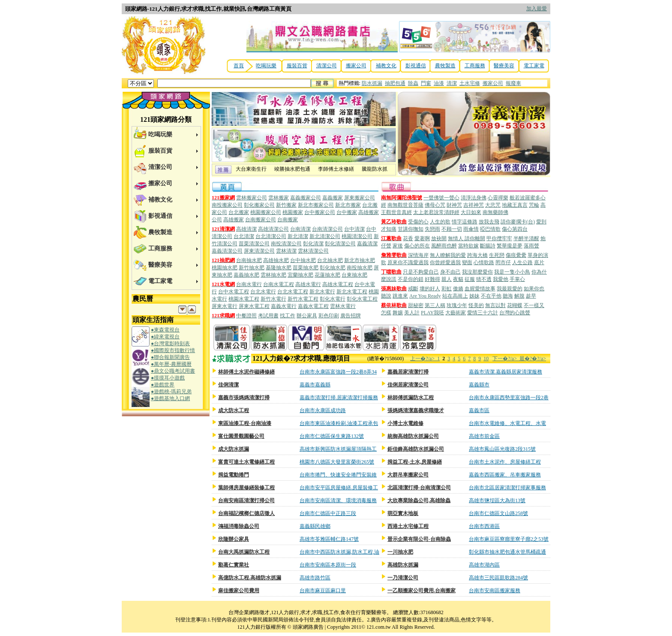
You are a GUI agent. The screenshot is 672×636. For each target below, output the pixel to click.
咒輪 (534, 205)
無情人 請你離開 (466, 238)
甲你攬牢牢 (499, 238)
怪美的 (476, 305)
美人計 (412, 313)
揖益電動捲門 (234, 475)
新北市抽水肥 (360, 260)
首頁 (239, 66)
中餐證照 (246, 316)
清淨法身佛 (474, 198)
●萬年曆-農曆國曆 (171, 364)
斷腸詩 (488, 246)
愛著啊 (422, 238)
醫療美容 (504, 66)
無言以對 (495, 305)
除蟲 (413, 83)
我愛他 (501, 279)
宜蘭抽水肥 (300, 275)
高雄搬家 (234, 220)
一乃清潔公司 (403, 578)
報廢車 (513, 83)
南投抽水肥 (360, 268)
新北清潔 (298, 236)
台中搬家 (347, 212)
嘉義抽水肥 (246, 275)
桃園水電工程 (244, 299)
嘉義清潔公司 (227, 251)
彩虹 (447, 289)
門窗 (426, 83)
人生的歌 (440, 222)
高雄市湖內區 (484, 565)
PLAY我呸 (432, 313)
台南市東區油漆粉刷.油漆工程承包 (339, 423)
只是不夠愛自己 (421, 272)
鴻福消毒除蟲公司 (239, 526)
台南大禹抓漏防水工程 (244, 552)
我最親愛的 (510, 289)
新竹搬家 (286, 205)
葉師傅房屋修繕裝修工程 (246, 488)
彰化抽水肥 (333, 268)
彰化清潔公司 (340, 244)
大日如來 (471, 212)
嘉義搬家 (333, 198)
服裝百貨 (297, 66)
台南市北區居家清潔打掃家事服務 (507, 488)
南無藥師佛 (495, 212)
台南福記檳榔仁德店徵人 (246, 513)
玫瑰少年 (457, 305)
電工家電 (534, 66)
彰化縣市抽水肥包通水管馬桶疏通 (507, 552)
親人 (447, 279)
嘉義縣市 (479, 385)
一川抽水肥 (400, 552)
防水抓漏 (372, 83)
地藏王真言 (515, 205)
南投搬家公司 (227, 205)
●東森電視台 (165, 330)
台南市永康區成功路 (323, 410)
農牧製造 (445, 66)
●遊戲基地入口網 (170, 398)
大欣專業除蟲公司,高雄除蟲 (419, 500)
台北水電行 (263, 292)
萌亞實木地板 (403, 513)
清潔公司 (327, 66)
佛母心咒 (435, 205)
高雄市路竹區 (315, 578)
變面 (467, 262)
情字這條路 (465, 222)
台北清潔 (244, 236)
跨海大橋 (477, 255)
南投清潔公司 (286, 244)
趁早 (531, 296)
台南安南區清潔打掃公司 (246, 500)
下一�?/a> (506, 359)
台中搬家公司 (320, 212)
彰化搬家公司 (259, 205)
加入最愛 (537, 9)
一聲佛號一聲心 (441, 198)
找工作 (288, 316)
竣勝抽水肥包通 (292, 170)
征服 (470, 279)
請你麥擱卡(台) (518, 222)
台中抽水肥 (303, 260)
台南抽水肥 (249, 260)
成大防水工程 (234, 410)
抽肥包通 (395, 83)
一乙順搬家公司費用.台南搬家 (421, 591)
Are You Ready (425, 296)
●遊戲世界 (163, 385)
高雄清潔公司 (273, 229)
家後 (398, 246)
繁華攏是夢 (510, 246)
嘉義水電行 (284, 306)
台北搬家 (239, 212)
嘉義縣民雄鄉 (315, 526)
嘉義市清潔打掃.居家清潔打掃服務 (339, 398)
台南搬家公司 (261, 220)
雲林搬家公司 (252, 198)
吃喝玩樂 (266, 66)
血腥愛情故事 (480, 289)
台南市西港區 (484, 526)
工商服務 (475, 66)
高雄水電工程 (338, 284)
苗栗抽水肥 (306, 268)
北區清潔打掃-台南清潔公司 (419, 488)
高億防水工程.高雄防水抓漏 (250, 578)
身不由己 (450, 272)
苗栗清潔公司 (254, 244)
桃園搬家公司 (266, 212)
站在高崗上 (455, 296)
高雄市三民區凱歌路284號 (498, 578)
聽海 (508, 296)
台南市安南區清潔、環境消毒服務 (338, 500)
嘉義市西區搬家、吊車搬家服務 (505, 475)
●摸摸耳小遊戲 (168, 378)
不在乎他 (491, 296)
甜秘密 (416, 305)
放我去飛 (489, 222)
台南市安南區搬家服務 (495, 591)
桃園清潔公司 (357, 236)
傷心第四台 (515, 229)
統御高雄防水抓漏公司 (413, 436)
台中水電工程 (234, 292)
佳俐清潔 (228, 385)
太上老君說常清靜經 (436, 212)
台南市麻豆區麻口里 (323, 591)
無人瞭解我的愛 (448, 255)
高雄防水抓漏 (403, 565)
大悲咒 (493, 205)
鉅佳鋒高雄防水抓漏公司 (416, 449)
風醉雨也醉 (444, 246)
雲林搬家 (279, 198)
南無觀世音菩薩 (405, 205)
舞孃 (398, 313)
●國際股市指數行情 (173, 350)
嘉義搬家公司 (306, 198)
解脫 (519, 296)
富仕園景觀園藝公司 (241, 436)
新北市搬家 (348, 205)
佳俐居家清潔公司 (408, 385)
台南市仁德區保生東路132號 (332, 436)
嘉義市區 (479, 410)
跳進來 (400, 296)
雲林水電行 (343, 306)
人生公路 (522, 262)
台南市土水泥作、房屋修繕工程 (505, 462)
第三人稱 (435, 305)
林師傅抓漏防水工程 (411, 398)
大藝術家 (456, 313)
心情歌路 (484, 262)
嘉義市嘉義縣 (315, 385)
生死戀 (497, 255)
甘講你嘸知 (411, 229)
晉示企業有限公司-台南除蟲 (419, 539)
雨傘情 (471, 229)
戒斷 (413, 289)
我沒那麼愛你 (477, 272)
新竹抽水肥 (252, 268)
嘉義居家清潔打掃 (408, 372)
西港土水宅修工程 (408, 526)
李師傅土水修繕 (336, 170)
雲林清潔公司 (313, 251)
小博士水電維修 (405, 423)
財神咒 (454, 205)
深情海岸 (418, 255)
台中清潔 (354, 229)
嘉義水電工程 (313, 306)
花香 (408, 238)
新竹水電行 (273, 299)
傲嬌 (458, 289)
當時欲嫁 (468, 246)
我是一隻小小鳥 (512, 272)
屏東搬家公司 (360, 198)
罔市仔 (503, 262)
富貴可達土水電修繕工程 (246, 462)
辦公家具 (307, 316)
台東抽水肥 (354, 275)
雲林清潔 (286, 251)
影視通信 (416, 66)
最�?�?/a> (533, 359)
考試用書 (268, 316)
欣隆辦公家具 (234, 539)
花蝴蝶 (515, 305)
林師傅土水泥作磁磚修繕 (246, 372)
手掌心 (517, 279)
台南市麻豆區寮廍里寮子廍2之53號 (509, 539)
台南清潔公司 (327, 229)
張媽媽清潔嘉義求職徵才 (416, 410)
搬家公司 (356, 66)
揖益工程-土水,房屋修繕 (415, 462)
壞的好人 (430, 289)
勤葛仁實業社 (234, 565)
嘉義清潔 (367, 244)
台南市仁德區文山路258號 (498, 513)
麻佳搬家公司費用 (239, 591)
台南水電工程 (279, 284)
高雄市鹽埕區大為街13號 (497, 500)
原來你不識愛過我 (408, 262)
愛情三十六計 (483, 313)
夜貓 (458, 279)
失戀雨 (432, 229)
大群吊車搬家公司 (408, 475)
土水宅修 (470, 83)
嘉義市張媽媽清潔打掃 (244, 398)
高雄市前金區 (484, 436)
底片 (539, 262)
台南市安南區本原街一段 (328, 565)
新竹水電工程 (303, 299)
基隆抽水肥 (279, 268)
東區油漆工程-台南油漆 (245, 423)
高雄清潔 (246, 229)
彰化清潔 (313, 244)
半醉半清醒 (526, 238)
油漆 (439, 83)
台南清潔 (300, 229)
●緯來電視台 (165, 337)
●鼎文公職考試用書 (173, 371)
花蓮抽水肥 (327, 275)
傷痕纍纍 (516, 255)
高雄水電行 (308, 284)
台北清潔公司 (271, 236)
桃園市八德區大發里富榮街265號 (337, 462)
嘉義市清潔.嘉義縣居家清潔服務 (505, 372)
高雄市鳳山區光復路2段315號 (502, 449)
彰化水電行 (333, 299)
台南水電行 (249, 284)
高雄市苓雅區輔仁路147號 (329, 539)
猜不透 (484, 279)
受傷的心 (418, 222)
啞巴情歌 (490, 229)
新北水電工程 (352, 292)
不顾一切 (452, 229)
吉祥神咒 (474, 205)
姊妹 (474, 296)
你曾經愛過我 (445, 262)
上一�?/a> (424, 359)
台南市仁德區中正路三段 (328, 513)
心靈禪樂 (498, 198)
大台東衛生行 (251, 170)
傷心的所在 (417, 246)
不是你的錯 (411, 279)
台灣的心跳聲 (515, 313)
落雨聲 (531, 246)
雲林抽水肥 (273, 275)
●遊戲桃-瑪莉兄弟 (171, 392)
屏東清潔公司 (259, 251)
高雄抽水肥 (276, 260)
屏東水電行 (225, 306)
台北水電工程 (293, 292)
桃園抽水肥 (225, 268)
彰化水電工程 (362, 299)
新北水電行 (322, 292)
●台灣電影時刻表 (170, 344)
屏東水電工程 (254, 306)
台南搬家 (288, 220)
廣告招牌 (351, 316)
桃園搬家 (293, 212)
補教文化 (386, 66)
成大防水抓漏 (234, 449)
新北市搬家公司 (316, 205)
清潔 (452, 83)
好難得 (432, 279)
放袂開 (439, 238)
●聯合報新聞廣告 (170, 357)
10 (486, 359)
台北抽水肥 (330, 260)
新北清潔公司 (325, 236)
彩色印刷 (329, 316)
